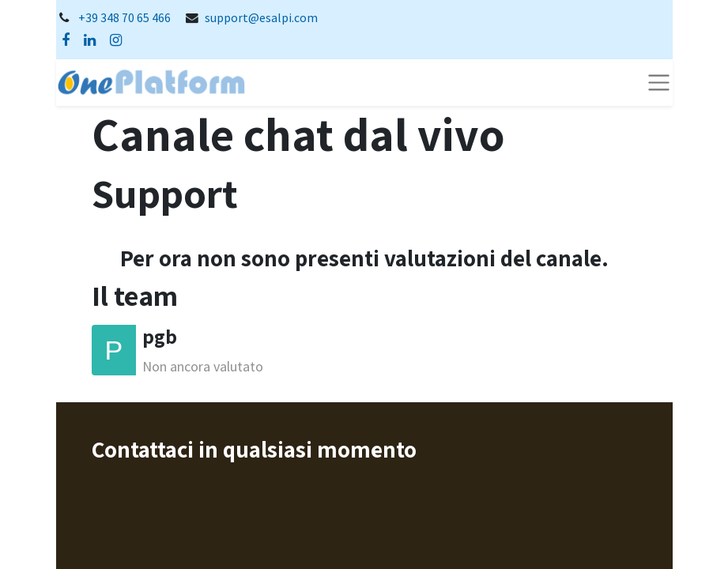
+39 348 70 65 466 (124, 18)
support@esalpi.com (261, 18)
